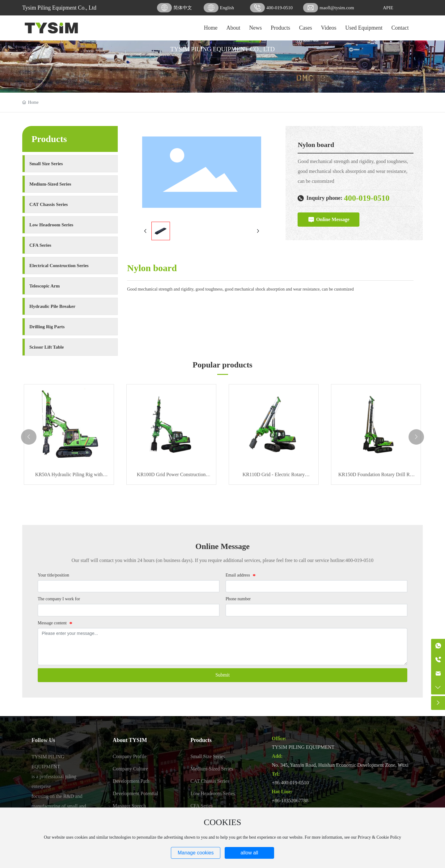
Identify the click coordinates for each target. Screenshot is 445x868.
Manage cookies (196, 853)
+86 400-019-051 (289, 783)
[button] (29, 437)
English (227, 8)
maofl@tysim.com (337, 8)
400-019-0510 (280, 8)
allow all (249, 853)
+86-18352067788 (290, 801)
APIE (388, 8)
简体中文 (183, 8)
